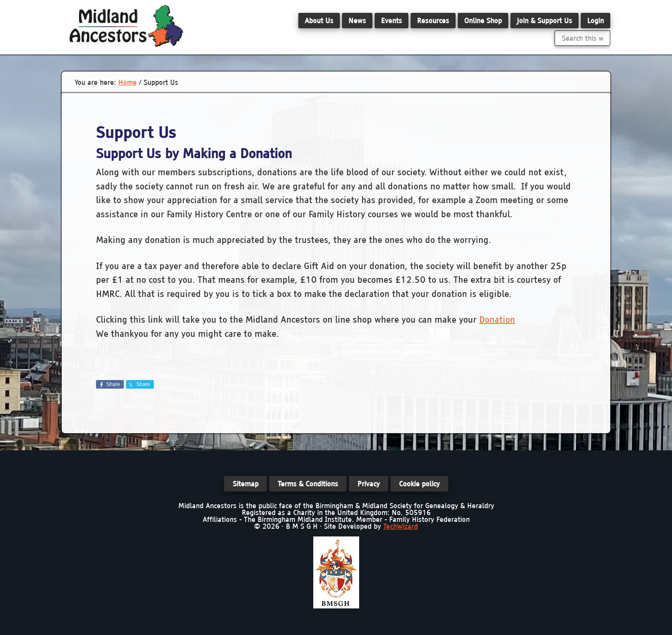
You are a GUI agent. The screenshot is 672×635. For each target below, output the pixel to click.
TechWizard (400, 526)
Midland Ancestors (126, 26)
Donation (497, 319)
